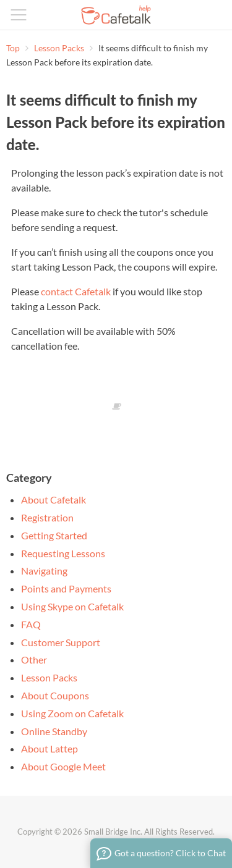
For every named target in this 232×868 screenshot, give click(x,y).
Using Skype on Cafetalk (72, 606)
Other (34, 659)
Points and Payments (66, 588)
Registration (47, 517)
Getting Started (54, 535)
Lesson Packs (60, 48)
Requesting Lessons (63, 553)
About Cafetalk (54, 499)
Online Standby (54, 731)
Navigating (44, 571)
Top (13, 48)
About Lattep (49, 748)
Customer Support (61, 642)
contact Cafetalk (76, 291)
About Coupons (55, 695)
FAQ (31, 624)
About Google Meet (63, 766)
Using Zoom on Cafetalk (72, 713)
